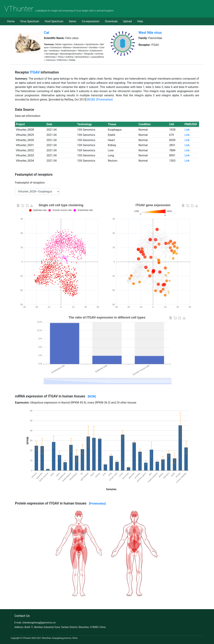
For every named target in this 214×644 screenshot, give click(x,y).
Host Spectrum (54, 21)
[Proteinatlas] (104, 100)
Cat (47, 33)
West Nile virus (150, 33)
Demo (73, 21)
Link (187, 130)
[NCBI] (91, 100)
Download (111, 21)
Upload (127, 21)
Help (140, 21)
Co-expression (91, 21)
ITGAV (35, 72)
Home (11, 21)
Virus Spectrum (30, 21)
